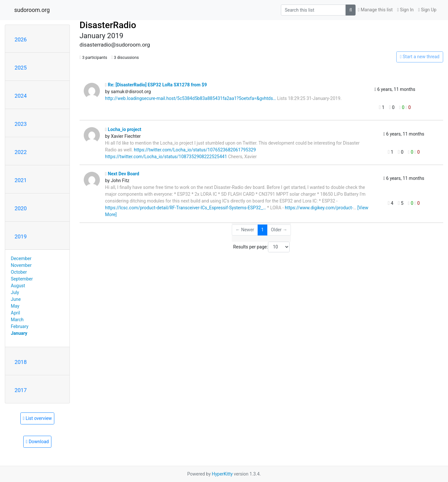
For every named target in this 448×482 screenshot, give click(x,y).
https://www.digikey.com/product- (319, 208)
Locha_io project (123, 129)
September (22, 279)
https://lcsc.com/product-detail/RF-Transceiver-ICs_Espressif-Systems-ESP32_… (186, 208)
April (16, 313)
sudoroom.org (32, 10)
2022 (21, 152)
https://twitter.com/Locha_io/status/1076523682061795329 (195, 150)
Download (37, 442)
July (15, 292)
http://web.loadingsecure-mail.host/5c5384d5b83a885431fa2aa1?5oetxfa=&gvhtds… (191, 98)
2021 (21, 180)
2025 (21, 68)
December (21, 258)
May (15, 306)
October (19, 272)
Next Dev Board (122, 174)
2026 (21, 39)
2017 (21, 390)
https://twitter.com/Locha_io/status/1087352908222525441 (166, 157)
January (19, 333)
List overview (37, 418)
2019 (21, 236)
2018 (21, 362)
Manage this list (375, 10)
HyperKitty (222, 474)
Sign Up (427, 10)
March (17, 320)
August (18, 286)
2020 (21, 208)
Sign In (405, 10)
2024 (21, 96)
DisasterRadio (108, 25)
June (16, 299)
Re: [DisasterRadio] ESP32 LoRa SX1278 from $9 (156, 85)
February (20, 326)
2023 (21, 124)
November (21, 265)
